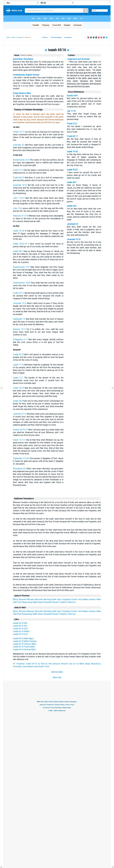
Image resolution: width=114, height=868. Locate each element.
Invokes (92, 599)
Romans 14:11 (19, 329)
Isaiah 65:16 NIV (20, 623)
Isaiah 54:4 (18, 401)
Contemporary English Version (26, 75)
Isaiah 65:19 (18, 354)
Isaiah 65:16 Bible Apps (23, 638)
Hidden (85, 599)
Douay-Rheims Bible (22, 93)
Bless (16, 599)
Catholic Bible (57, 672)
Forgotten (66, 599)
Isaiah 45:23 (72, 170)
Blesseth (39, 599)
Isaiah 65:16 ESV (20, 629)
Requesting (27, 602)
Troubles (63, 602)
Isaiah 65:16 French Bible (24, 647)
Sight (35, 602)
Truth (70, 602)
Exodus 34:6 (72, 96)
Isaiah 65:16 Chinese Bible (25, 644)
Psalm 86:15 (19, 178)
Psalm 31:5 (18, 170)
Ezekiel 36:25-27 (20, 430)
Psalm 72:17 (19, 132)
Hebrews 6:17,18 (20, 216)
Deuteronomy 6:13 (21, 267)
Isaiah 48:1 (18, 251)
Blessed (22, 599)
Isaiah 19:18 (18, 231)
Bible (8, 37)
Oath (15, 602)
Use (74, 602)
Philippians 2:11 (20, 339)
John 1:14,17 (19, 198)
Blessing (47, 599)
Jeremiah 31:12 (20, 414)
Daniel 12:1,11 (19, 440)
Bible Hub (57, 677)
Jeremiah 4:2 (19, 145)
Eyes (59, 599)
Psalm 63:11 (18, 293)
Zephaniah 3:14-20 (21, 458)
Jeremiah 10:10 (20, 185)
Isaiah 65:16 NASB (21, 631)
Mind (99, 599)
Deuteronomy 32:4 (21, 160)
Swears (56, 602)
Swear (40, 602)
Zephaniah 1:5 (19, 319)
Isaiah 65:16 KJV (20, 634)
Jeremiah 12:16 (20, 303)
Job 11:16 (71, 111)
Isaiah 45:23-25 (20, 244)
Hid (80, 599)
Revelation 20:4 (20, 469)
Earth (54, 599)
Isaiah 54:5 (72, 206)
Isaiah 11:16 (18, 365)
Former (74, 599)
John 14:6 (17, 208)
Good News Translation (23, 59)
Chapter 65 (20, 37)
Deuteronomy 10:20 (22, 283)
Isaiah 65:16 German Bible (24, 649)
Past (19, 602)
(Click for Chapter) (26, 55)
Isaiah (13, 37)
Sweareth (48, 602)
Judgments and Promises (78, 59)
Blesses (31, 599)
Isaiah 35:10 (18, 388)
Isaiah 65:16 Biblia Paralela (25, 641)
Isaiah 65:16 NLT (20, 626)
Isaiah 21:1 (18, 378)
